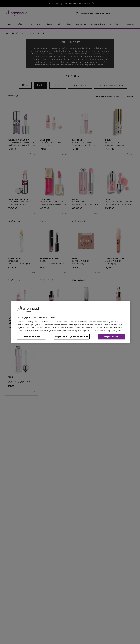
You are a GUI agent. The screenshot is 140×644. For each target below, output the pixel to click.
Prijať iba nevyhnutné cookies (72, 337)
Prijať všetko (111, 337)
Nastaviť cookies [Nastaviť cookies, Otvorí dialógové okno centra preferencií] (31, 337)
